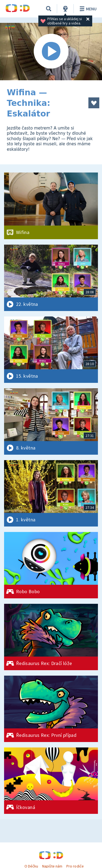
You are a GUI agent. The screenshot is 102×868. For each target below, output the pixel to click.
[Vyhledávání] (49, 9)
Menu (87, 9)
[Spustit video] (51, 52)
